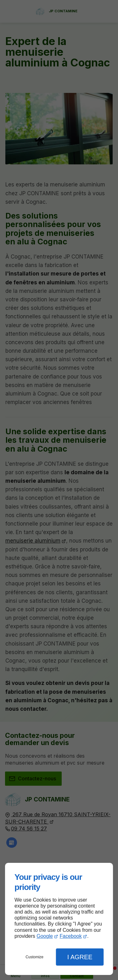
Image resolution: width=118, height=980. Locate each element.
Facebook (70, 936)
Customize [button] (34, 957)
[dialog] (59, 919)
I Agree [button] (80, 957)
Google (45, 936)
